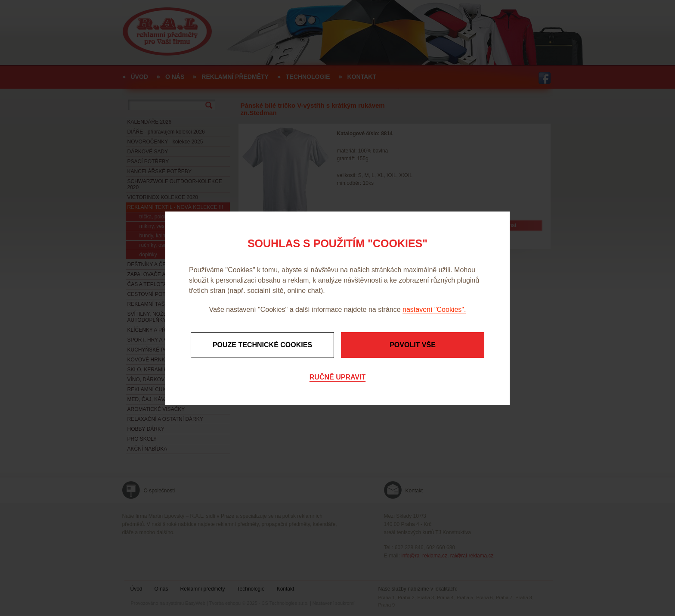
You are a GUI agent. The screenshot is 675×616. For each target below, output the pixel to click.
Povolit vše (413, 345)
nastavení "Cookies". (434, 310)
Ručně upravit (337, 377)
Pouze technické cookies (262, 345)
